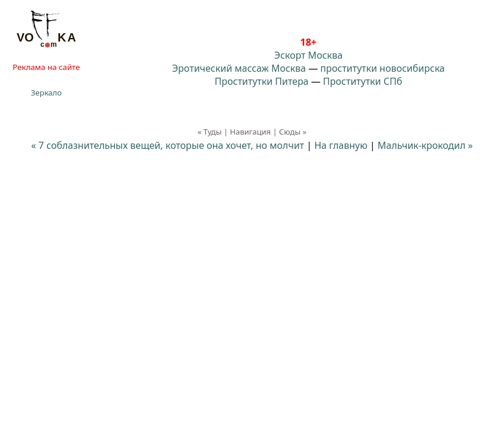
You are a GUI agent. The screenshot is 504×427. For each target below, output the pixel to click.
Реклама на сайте (46, 67)
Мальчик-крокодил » (425, 145)
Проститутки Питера (262, 81)
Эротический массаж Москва (239, 68)
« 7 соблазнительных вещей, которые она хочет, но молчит (168, 145)
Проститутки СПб (362, 81)
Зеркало (46, 93)
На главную (341, 145)
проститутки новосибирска (383, 68)
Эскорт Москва (308, 55)
